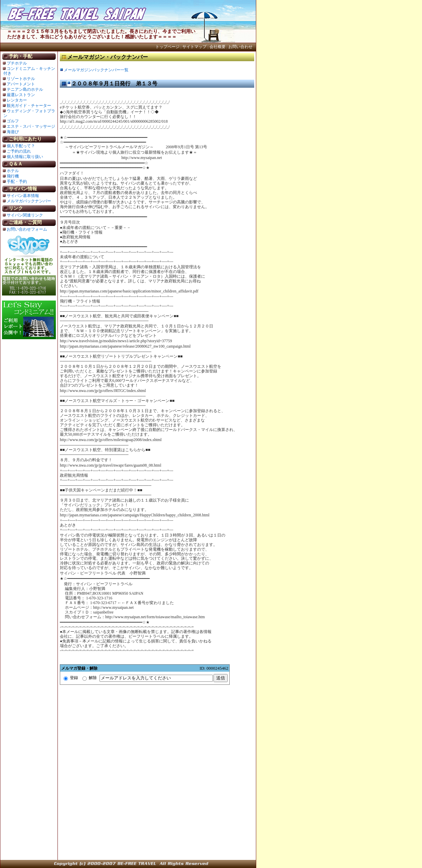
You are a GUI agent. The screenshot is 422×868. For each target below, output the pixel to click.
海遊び (13, 132)
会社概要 (218, 47)
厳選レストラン (21, 95)
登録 (71, 678)
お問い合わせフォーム (27, 229)
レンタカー (17, 100)
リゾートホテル (21, 79)
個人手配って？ (21, 146)
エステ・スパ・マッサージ (31, 126)
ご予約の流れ (19, 151)
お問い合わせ (240, 47)
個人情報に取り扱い (25, 157)
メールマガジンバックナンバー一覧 (96, 70)
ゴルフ (13, 121)
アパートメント (21, 84)
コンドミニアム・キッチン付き (29, 71)
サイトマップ (194, 47)
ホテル (13, 171)
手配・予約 (17, 182)
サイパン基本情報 (23, 196)
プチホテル (17, 63)
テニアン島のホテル (25, 89)
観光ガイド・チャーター (29, 106)
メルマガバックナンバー (29, 201)
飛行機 (13, 176)
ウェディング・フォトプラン (29, 113)
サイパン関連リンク (25, 215)
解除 (90, 678)
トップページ (167, 47)
